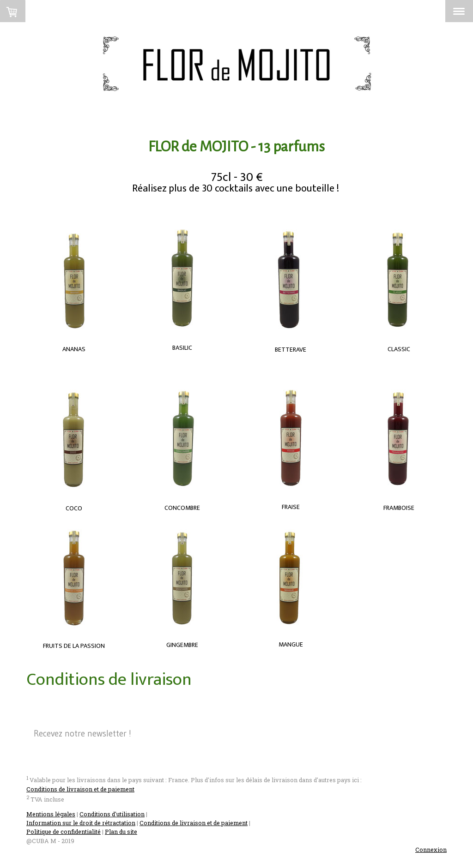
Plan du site (121, 832)
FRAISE (291, 507)
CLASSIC (399, 349)
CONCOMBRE (182, 508)
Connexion (431, 850)
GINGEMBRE (182, 645)
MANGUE (291, 644)
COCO (74, 508)
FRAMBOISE (399, 508)
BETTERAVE (291, 350)
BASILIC (182, 348)
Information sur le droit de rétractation (81, 823)
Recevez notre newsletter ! (82, 733)
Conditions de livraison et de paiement (80, 789)
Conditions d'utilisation (112, 814)
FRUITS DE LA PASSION (74, 646)
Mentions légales (51, 814)
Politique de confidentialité (64, 832)
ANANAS (74, 349)
